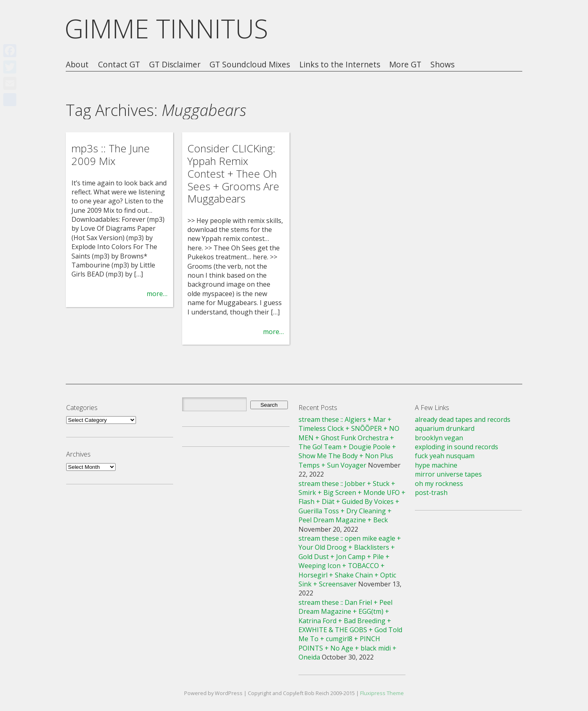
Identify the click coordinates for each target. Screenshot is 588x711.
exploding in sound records (457, 447)
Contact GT (119, 65)
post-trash (431, 493)
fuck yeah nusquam (445, 456)
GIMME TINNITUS (166, 28)
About (77, 65)
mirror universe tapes (448, 474)
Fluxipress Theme (382, 693)
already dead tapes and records (463, 419)
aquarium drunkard (445, 428)
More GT (405, 65)
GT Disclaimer (175, 65)
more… (157, 294)
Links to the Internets (340, 65)
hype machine (436, 465)
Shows (442, 65)
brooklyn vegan (439, 438)
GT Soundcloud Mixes (250, 65)
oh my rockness (439, 484)
